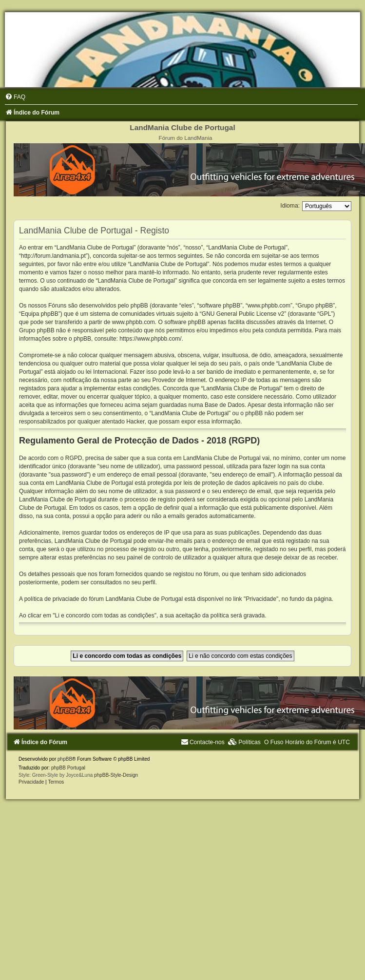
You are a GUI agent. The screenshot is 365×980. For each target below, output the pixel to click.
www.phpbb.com (134, 322)
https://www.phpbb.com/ (150, 339)
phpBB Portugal (68, 768)
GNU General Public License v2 (243, 314)
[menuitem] (15, 97)
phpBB (65, 759)
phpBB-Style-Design (116, 775)
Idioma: (290, 206)
